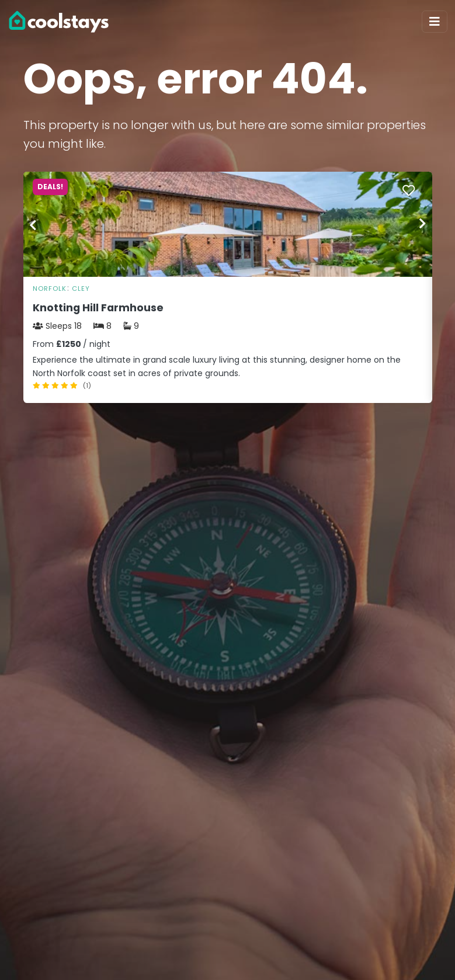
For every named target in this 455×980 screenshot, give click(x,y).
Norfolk (50, 289)
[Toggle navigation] (435, 22)
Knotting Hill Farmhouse (98, 308)
